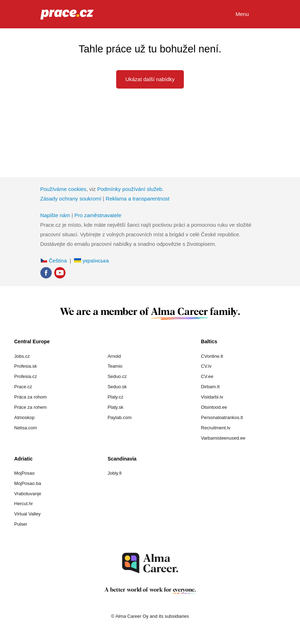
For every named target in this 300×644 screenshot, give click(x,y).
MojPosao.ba (28, 483)
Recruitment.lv (216, 428)
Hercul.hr (24, 504)
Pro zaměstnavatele (98, 215)
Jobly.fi (115, 473)
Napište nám (55, 215)
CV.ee (207, 376)
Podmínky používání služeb (129, 189)
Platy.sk (116, 407)
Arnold (114, 356)
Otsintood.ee (214, 407)
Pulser (21, 524)
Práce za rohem (30, 407)
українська (91, 261)
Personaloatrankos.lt (222, 417)
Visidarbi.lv (212, 397)
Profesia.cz (26, 376)
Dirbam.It (210, 387)
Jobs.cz (22, 356)
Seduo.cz (117, 376)
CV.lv (206, 366)
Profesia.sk (26, 366)
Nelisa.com (26, 428)
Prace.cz (23, 387)
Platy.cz (116, 397)
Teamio (115, 366)
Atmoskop (24, 417)
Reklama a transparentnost (137, 199)
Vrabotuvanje (28, 494)
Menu (248, 15)
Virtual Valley (27, 514)
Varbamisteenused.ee (223, 438)
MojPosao (24, 473)
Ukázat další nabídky (150, 79)
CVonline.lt (212, 356)
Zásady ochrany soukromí (71, 199)
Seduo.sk (117, 387)
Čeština (54, 261)
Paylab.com (120, 417)
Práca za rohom (30, 397)
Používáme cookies (63, 189)
